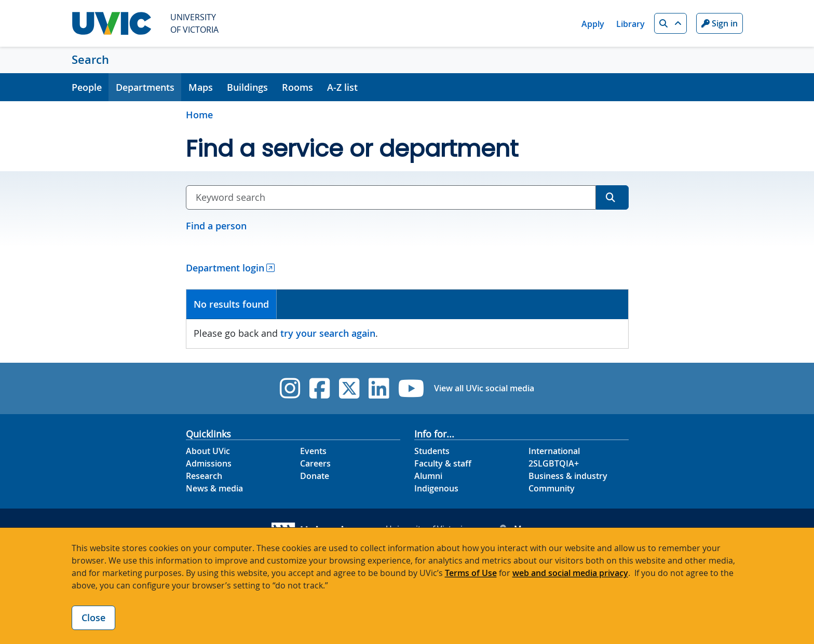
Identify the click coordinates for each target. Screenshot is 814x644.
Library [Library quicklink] (630, 24)
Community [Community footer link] (552, 488)
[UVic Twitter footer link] (349, 388)
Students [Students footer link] (432, 451)
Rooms (297, 87)
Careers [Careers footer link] (315, 463)
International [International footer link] (554, 451)
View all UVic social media (484, 388)
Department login (225, 268)
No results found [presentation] (231, 304)
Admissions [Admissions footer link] (209, 463)
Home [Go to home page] (199, 115)
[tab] (232, 304)
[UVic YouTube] (411, 388)
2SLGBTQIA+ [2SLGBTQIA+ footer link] (554, 463)
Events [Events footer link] (313, 451)
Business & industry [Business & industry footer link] (568, 476)
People (87, 87)
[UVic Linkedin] (379, 388)
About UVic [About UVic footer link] (208, 451)
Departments (145, 87)
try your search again (328, 333)
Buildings (247, 87)
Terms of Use (471, 573)
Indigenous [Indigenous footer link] (436, 488)
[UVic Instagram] (290, 388)
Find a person (216, 226)
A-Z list (342, 87)
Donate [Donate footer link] (315, 476)
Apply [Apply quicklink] (593, 24)
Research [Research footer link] (204, 476)
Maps (201, 87)
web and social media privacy (570, 573)
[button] (670, 23)
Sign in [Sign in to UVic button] (720, 23)
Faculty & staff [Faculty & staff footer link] (443, 463)
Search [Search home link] (90, 60)
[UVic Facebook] (320, 388)
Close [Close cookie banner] (93, 618)
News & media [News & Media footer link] (214, 488)
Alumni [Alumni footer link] (428, 476)
